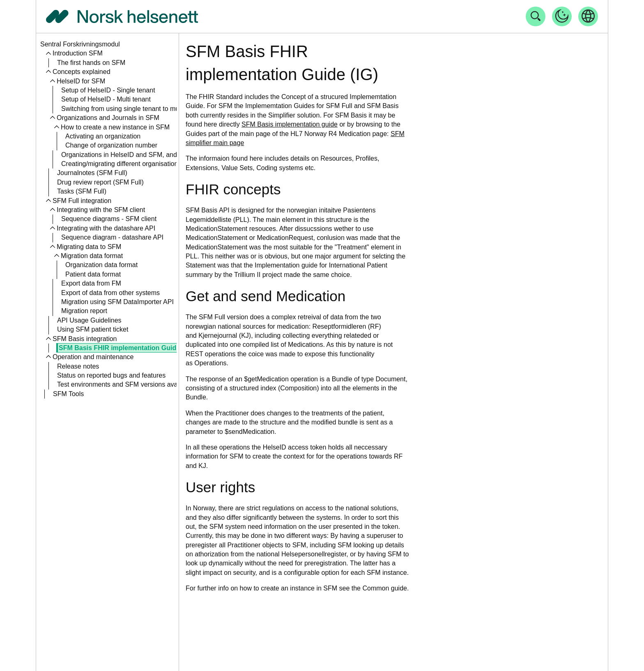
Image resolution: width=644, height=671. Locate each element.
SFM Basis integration (85, 339)
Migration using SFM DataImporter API (117, 302)
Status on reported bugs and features (111, 375)
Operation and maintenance (93, 357)
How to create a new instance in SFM (115, 127)
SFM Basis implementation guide (290, 124)
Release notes (78, 366)
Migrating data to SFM (89, 247)
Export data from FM (91, 283)
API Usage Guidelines (89, 320)
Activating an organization (103, 136)
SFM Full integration (82, 201)
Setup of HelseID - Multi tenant (106, 99)
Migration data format (92, 256)
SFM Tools (68, 394)
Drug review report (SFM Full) (100, 182)
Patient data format (93, 274)
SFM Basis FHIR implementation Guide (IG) (126, 348)
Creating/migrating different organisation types (128, 164)
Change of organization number (111, 145)
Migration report (84, 311)
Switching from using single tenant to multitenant (132, 109)
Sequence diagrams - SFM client (109, 219)
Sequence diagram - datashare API (112, 237)
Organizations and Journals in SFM (108, 118)
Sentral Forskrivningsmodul (80, 44)
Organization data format (101, 265)
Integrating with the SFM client (101, 210)
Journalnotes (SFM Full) (92, 173)
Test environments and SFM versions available (125, 384)
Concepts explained (82, 72)
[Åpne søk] (536, 16)
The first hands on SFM (91, 63)
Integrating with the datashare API (106, 228)
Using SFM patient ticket (93, 329)
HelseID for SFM (81, 81)
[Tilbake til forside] (122, 16)
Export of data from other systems (110, 293)
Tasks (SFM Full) (82, 191)
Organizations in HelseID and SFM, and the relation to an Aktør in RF (162, 155)
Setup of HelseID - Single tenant (108, 90)
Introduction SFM (78, 53)
